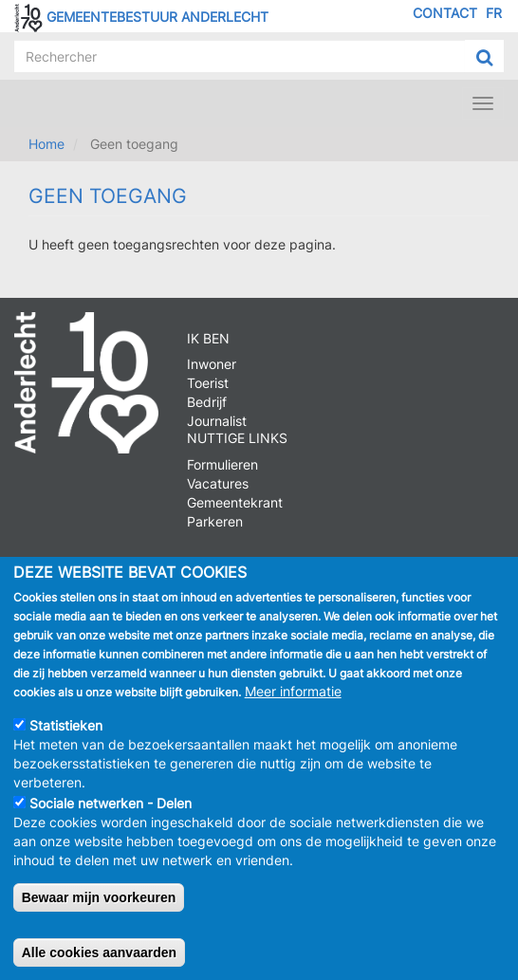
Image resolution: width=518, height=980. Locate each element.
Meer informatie (293, 697)
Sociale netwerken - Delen (111, 809)
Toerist (208, 383)
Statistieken (66, 731)
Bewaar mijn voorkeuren (99, 903)
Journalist (217, 421)
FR (494, 13)
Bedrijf (207, 402)
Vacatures (218, 483)
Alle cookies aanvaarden (99, 958)
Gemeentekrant (235, 502)
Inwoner (212, 364)
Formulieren (222, 464)
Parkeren (215, 521)
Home (46, 144)
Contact (445, 13)
